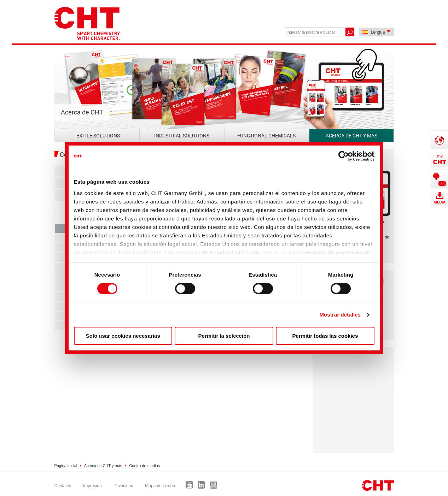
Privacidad (123, 486)
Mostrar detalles (340, 315)
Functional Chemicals (266, 136)
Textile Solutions (97, 136)
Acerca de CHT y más (351, 136)
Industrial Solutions (182, 136)
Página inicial (66, 466)
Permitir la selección (224, 336)
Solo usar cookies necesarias (123, 336)
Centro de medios (144, 466)
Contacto (63, 486)
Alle (62, 171)
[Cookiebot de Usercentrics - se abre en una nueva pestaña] (344, 156)
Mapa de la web (160, 486)
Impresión (92, 486)
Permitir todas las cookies (325, 336)
